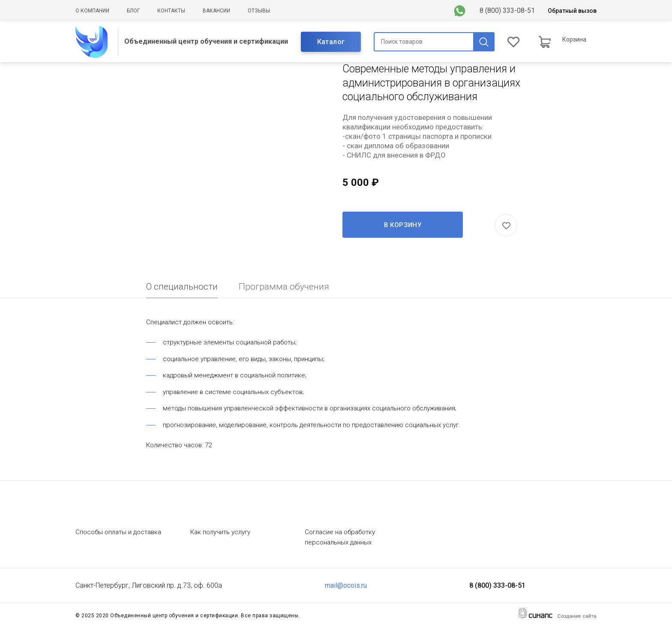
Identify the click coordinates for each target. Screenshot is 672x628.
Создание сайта (577, 616)
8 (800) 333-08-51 (507, 10)
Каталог (331, 42)
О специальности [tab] (182, 287)
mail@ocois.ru (346, 585)
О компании (92, 11)
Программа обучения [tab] (284, 287)
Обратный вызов (572, 11)
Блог (133, 11)
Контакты (171, 11)
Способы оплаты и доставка (118, 532)
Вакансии (216, 11)
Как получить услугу (220, 532)
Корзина (574, 39)
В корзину (403, 225)
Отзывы (259, 11)
